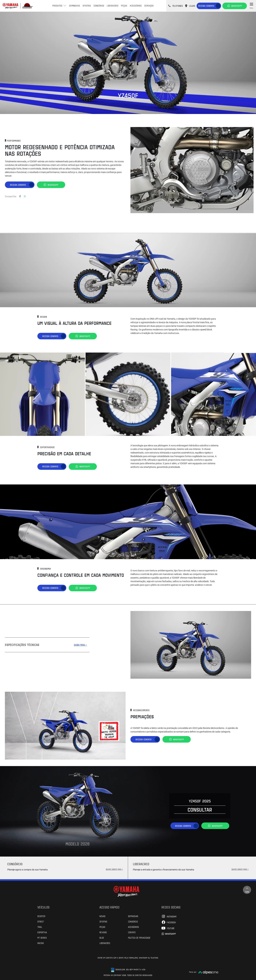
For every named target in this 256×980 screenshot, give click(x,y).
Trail (40, 927)
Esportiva (42, 932)
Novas (102, 916)
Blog (102, 938)
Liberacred (113, 6)
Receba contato (206, 6)
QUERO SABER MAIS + (114, 869)
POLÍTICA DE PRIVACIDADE (139, 938)
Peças (124, 6)
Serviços (149, 6)
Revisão (103, 932)
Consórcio (99, 6)
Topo (247, 890)
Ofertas (87, 6)
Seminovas (75, 6)
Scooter (41, 916)
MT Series (42, 938)
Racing (41, 943)
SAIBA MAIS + (80, 645)
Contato (132, 932)
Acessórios (136, 6)
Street (41, 921)
